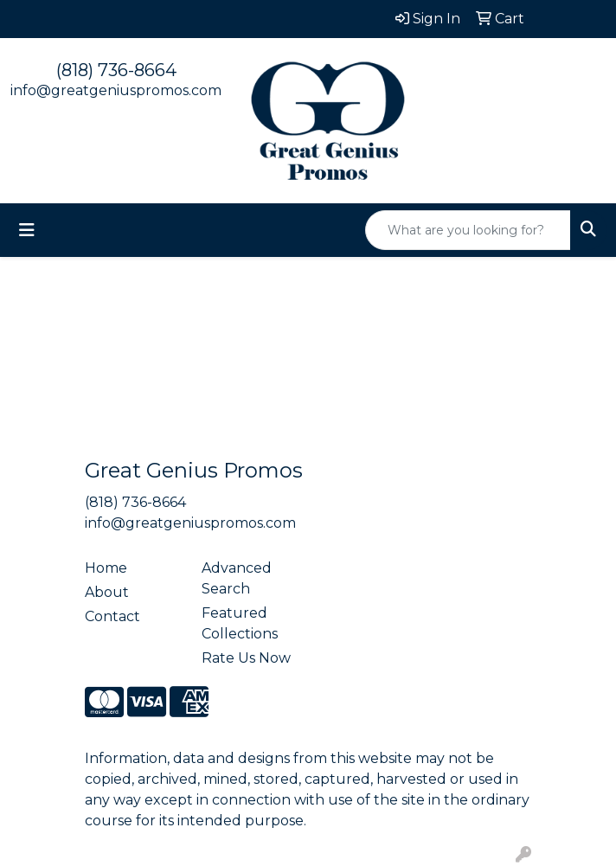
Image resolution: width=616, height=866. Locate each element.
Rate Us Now (246, 658)
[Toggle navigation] (27, 230)
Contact (112, 616)
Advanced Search (237, 578)
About (107, 592)
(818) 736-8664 (116, 70)
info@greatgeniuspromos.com (116, 90)
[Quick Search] (468, 230)
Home (106, 568)
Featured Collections (240, 623)
